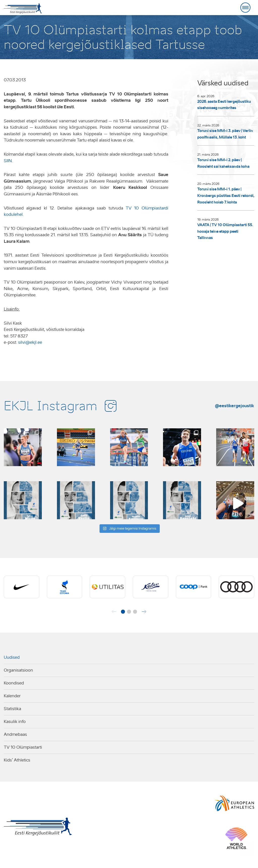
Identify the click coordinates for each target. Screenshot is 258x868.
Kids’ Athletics (17, 760)
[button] (123, 612)
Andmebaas (15, 734)
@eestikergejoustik (235, 406)
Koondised (14, 683)
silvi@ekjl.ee (30, 342)
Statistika (12, 709)
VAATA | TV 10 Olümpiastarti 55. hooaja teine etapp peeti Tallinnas (225, 231)
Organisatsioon (18, 670)
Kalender (12, 696)
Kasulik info (15, 722)
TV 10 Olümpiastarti (23, 747)
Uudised (12, 657)
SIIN (8, 161)
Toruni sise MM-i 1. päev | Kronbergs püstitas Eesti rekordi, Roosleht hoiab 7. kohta (226, 196)
